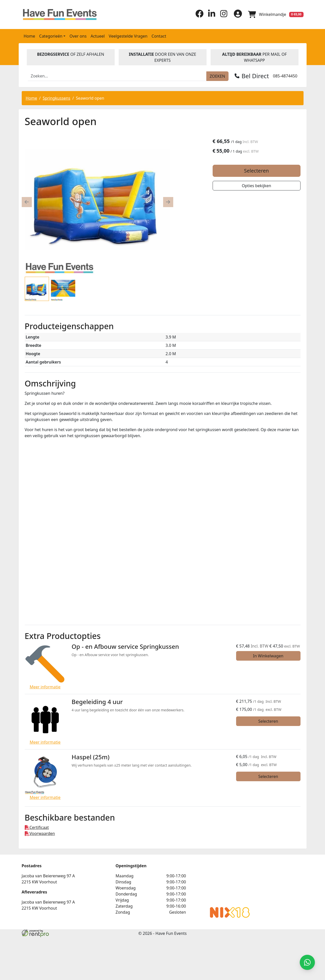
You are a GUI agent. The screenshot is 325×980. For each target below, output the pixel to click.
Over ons (78, 36)
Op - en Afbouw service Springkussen (125, 646)
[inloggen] (238, 14)
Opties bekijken (256, 186)
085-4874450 (285, 76)
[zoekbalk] (117, 76)
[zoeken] (217, 76)
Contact (159, 36)
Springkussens (56, 98)
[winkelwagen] (276, 14)
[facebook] (199, 16)
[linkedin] (212, 16)
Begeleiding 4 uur (97, 702)
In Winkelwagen (268, 656)
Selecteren (256, 171)
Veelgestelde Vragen (128, 36)
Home (30, 36)
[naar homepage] (55, 15)
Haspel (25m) (91, 757)
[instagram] (224, 16)
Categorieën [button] (51, 36)
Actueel (98, 36)
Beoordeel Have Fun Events (230, 883)
